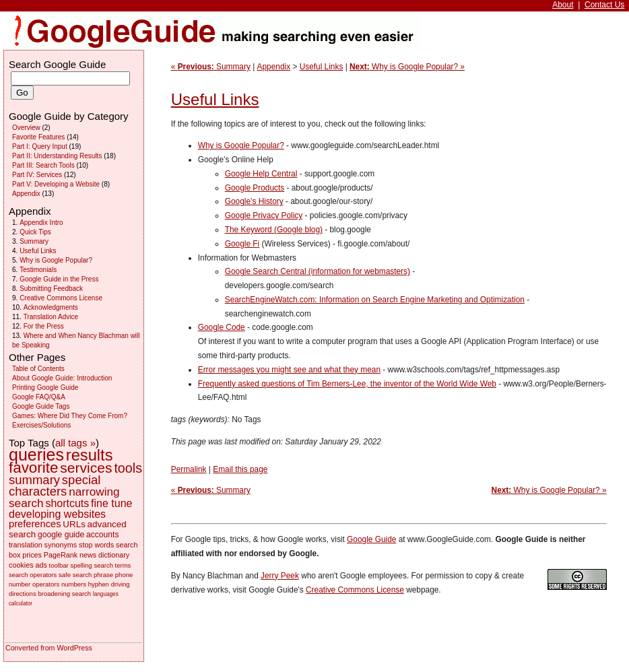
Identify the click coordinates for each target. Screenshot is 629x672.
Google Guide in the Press (59, 279)
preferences (35, 524)
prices (32, 555)
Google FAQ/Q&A (39, 397)
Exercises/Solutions (41, 425)
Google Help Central (261, 174)
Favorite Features (38, 137)
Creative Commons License (355, 590)
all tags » (75, 443)
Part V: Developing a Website (56, 184)
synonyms (61, 545)
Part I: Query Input (40, 146)
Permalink (189, 469)
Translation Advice (51, 317)
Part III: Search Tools (43, 165)
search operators (33, 575)
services (86, 468)
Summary (34, 241)
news (88, 555)
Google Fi (242, 244)
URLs (74, 524)
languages (106, 594)
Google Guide (371, 539)
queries (36, 455)
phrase (103, 575)
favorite (33, 468)
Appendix (274, 67)
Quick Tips (35, 232)
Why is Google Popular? (241, 145)
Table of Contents (38, 369)
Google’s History (254, 201)
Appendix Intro (41, 223)
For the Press (44, 326)
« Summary (211, 67)
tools (128, 468)
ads (41, 565)
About (563, 5)
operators (46, 584)
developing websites (57, 514)
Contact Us (604, 5)
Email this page (240, 469)
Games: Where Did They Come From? (70, 416)
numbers (74, 584)
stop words (96, 545)
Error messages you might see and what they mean (289, 370)
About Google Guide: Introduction (62, 378)
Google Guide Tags (41, 406)
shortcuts (67, 503)
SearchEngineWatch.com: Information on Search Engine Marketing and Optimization (375, 300)
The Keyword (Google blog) (274, 230)
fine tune (111, 503)
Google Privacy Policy (264, 215)
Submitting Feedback (51, 289)
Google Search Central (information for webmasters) (318, 271)
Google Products (255, 188)
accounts (102, 535)
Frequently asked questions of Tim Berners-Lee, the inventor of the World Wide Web (347, 384)
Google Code (222, 327)
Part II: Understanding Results (57, 156)
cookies (21, 565)
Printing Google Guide (45, 388)
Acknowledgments (51, 307)
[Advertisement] (563, 202)
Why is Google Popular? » (407, 67)
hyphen (99, 584)
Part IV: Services (37, 175)
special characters (55, 485)
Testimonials (38, 270)
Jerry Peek (280, 576)
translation (26, 545)
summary (34, 480)
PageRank (61, 555)
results (90, 455)
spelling (81, 565)
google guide (61, 535)
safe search (75, 575)
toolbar (59, 565)
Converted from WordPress (49, 648)
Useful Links (322, 67)
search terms (112, 565)
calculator (21, 604)
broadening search (64, 594)
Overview (26, 128)
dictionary (114, 555)
